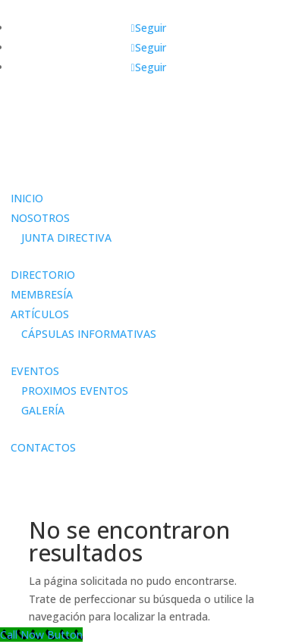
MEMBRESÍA (42, 294)
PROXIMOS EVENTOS (75, 391)
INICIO (27, 198)
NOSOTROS (40, 218)
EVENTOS (35, 371)
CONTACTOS (43, 447)
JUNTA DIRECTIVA (66, 238)
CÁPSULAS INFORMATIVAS (89, 334)
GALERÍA (43, 410)
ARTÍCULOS (40, 314)
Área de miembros (59, 174)
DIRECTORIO (43, 275)
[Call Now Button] (41, 635)
